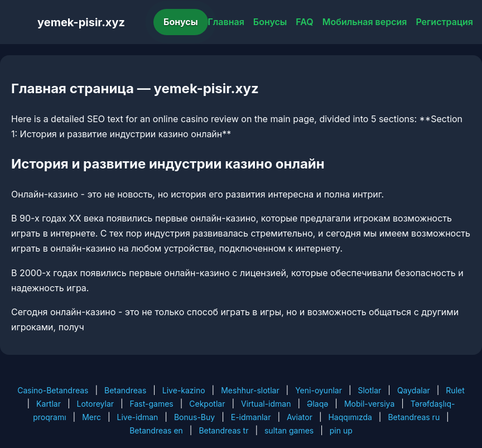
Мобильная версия (365, 22)
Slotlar (369, 390)
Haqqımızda (350, 417)
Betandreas (125, 390)
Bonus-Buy (194, 417)
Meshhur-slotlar (250, 390)
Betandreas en (156, 430)
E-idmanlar (251, 417)
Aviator (300, 417)
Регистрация (444, 22)
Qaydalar (414, 390)
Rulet (455, 390)
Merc (91, 417)
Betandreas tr (223, 430)
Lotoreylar (96, 404)
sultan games (289, 430)
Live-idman (138, 417)
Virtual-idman (266, 404)
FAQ (304, 22)
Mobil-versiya (369, 404)
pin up (341, 430)
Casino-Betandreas (53, 390)
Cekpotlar (207, 404)
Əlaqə (317, 404)
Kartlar (49, 404)
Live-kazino (184, 390)
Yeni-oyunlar (319, 390)
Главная (226, 22)
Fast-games (152, 404)
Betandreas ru (414, 417)
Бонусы (181, 22)
